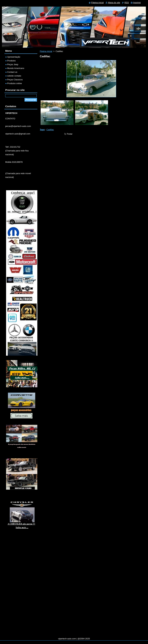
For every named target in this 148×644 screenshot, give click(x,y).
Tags (42, 130)
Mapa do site (114, 3)
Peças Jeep (13, 64)
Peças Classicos (15, 80)
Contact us (12, 72)
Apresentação (14, 57)
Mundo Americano (16, 68)
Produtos (11, 61)
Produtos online (15, 83)
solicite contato (14, 76)
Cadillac (50, 130)
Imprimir (137, 3)
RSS (127, 3)
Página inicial (46, 51)
